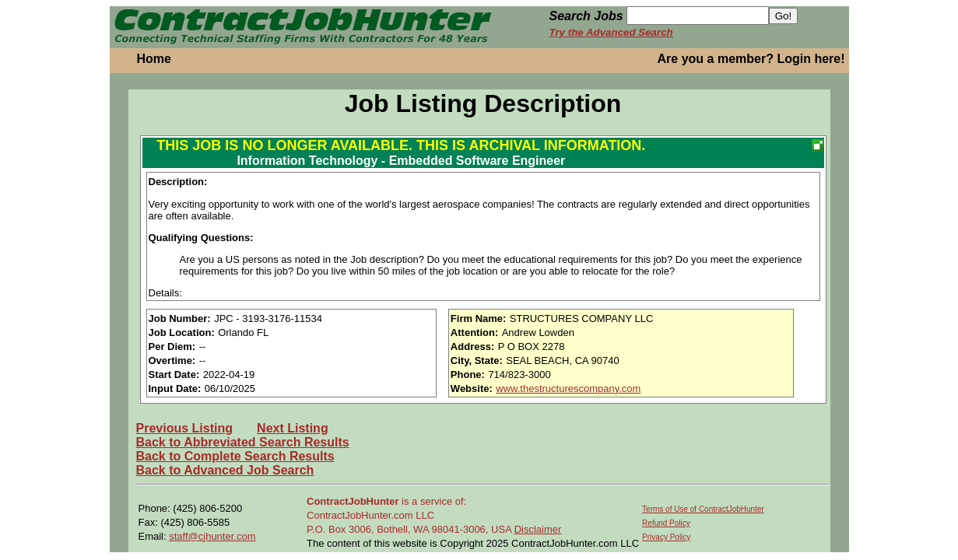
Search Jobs (586, 16)
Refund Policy (666, 523)
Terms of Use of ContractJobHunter (703, 509)
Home (154, 59)
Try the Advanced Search (611, 32)
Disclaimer (538, 529)
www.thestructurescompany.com (568, 388)
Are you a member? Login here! (751, 59)
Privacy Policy (666, 537)
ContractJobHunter (353, 501)
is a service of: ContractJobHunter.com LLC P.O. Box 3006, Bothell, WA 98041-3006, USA (411, 515)
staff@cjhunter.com (212, 536)
